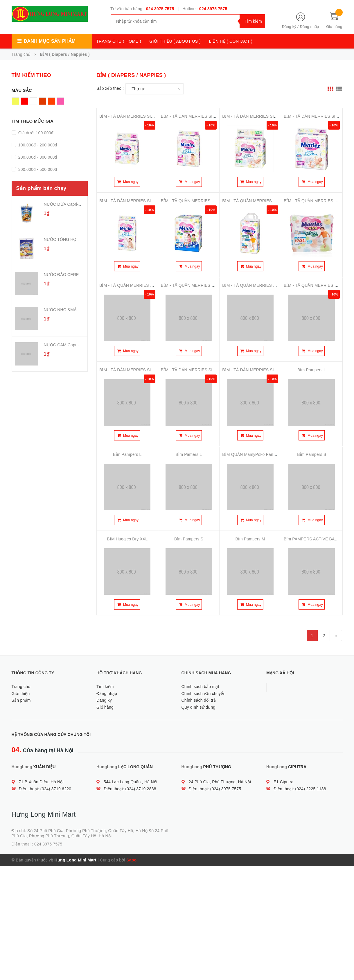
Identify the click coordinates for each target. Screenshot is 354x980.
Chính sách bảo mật (200, 687)
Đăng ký (289, 27)
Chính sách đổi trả (199, 700)
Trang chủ (21, 687)
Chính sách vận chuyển (204, 694)
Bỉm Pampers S (312, 454)
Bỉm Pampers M (250, 539)
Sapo (131, 860)
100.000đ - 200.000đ (37, 145)
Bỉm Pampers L (312, 370)
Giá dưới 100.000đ (35, 133)
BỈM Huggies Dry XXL (127, 539)
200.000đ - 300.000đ (37, 157)
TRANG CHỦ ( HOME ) (119, 41)
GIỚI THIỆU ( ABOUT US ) (175, 41)
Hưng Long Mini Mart (75, 860)
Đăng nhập (310, 27)
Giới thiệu (21, 694)
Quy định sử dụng (198, 707)
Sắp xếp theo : (110, 88)
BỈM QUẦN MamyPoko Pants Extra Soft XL (262, 454)
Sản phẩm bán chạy (41, 188)
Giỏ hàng (105, 707)
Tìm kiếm (105, 687)
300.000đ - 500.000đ (37, 169)
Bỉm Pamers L (189, 454)
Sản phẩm (21, 700)
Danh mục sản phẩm (50, 41)
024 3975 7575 (160, 9)
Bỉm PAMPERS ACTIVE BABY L (314, 539)
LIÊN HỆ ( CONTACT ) (231, 41)
